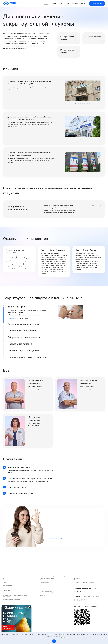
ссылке (99, 606)
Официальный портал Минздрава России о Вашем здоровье (53, 566)
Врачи (67, 3)
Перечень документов (81, 572)
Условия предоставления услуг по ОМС (86, 570)
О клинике (75, 3)
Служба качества (8, 588)
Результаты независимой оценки (49, 590)
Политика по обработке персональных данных (18, 603)
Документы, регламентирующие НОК (50, 593)
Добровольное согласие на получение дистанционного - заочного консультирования (18, 595)
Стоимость (54, 3)
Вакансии (6, 570)
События (6, 572)
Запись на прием (97, 3)
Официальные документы (11, 580)
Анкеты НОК (42, 598)
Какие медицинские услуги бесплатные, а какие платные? (89, 576)
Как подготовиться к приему (47, 572)
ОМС (61, 3)
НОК (41, 587)
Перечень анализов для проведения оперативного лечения (50, 576)
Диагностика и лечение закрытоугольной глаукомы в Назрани (27, 157)
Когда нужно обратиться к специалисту (51, 570)
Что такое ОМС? (79, 567)
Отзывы (5, 578)
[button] (76, 103)
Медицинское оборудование (47, 582)
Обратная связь (10, 585)
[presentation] (63, 91)
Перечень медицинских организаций (50, 595)
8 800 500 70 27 (88, 589)
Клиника (7, 564)
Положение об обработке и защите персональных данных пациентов (14, 599)
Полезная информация (46, 579)
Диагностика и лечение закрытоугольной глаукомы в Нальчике (27, 86)
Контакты (84, 3)
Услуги (46, 3)
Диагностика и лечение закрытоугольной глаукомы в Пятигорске (27, 122)
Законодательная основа (82, 580)
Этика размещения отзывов (12, 591)
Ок (54, 641)
